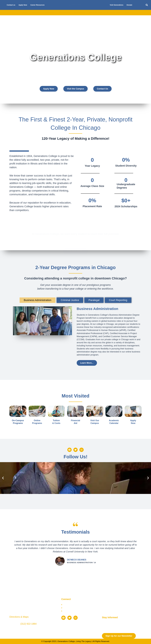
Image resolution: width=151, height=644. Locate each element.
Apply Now (23, 5)
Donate (129, 5)
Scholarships (80, 13)
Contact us (11, 5)
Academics (36, 13)
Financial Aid (64, 13)
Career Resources (38, 5)
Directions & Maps (19, 617)
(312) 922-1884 (28, 624)
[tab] (38, 300)
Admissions (50, 13)
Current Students (113, 13)
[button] (147, 5)
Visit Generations (116, 5)
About (25, 13)
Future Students (96, 13)
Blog (127, 13)
